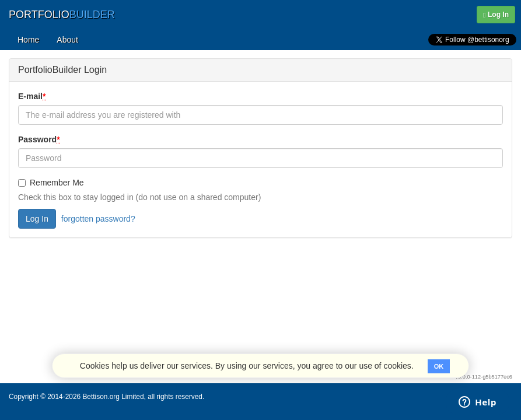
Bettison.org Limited (113, 397)
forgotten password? (98, 219)
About (67, 40)
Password (40, 139)
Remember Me (51, 183)
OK (439, 366)
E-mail (33, 96)
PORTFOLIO (62, 15)
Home (28, 40)
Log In (496, 15)
